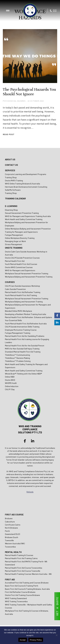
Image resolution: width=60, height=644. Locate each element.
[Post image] (30, 56)
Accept (23, 640)
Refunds (30, 492)
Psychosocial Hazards (14, 101)
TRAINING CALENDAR (15, 198)
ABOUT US (10, 159)
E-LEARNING (11, 206)
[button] (8, 10)
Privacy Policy (36, 640)
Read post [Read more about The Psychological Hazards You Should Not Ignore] (9, 134)
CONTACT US (11, 165)
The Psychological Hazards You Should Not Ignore (29, 92)
